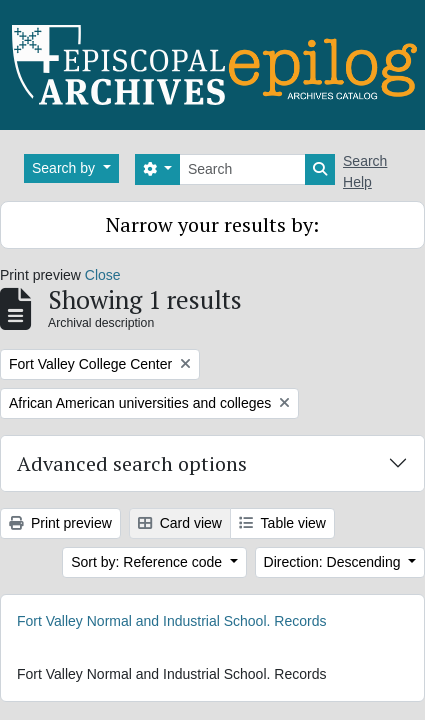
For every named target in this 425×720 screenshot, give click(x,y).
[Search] (242, 169)
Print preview (60, 523)
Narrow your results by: (212, 224)
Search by (65, 168)
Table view (282, 523)
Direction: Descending (334, 562)
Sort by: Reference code (148, 562)
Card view (180, 523)
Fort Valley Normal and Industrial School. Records (171, 621)
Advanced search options (132, 463)
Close (103, 275)
